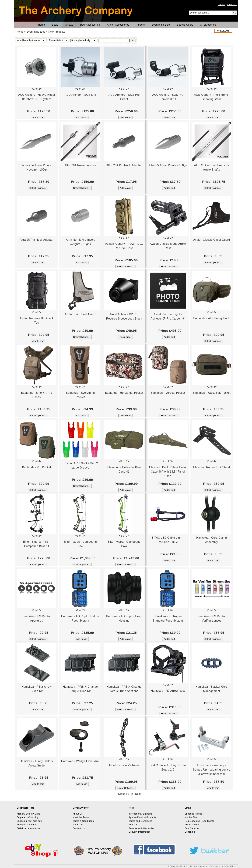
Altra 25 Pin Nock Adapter (36, 240)
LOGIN (221, 4)
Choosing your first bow (29, 821)
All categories (208, 25)
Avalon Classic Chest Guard (212, 240)
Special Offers (185, 25)
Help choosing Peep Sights (199, 821)
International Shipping (141, 814)
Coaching (190, 832)
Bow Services (192, 828)
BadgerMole (230, 866)
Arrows (69, 25)
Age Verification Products (142, 817)
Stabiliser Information (28, 828)
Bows (55, 25)
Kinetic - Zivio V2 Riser (124, 765)
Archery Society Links (28, 814)
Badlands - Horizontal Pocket (124, 393)
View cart (232, 4)
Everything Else (161, 25)
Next (138, 794)
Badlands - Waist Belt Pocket (212, 393)
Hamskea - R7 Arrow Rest (168, 691)
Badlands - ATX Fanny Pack (212, 318)
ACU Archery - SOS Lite (80, 95)
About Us (78, 814)
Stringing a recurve (27, 825)
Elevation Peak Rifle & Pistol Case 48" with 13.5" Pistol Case (168, 472)
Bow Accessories (90, 25)
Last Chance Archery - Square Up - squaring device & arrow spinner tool (212, 770)
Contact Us (79, 828)
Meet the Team (81, 817)
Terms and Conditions (140, 821)
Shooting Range (193, 814)
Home (42, 25)
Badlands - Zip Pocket (37, 467)
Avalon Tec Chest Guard (80, 314)
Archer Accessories (118, 25)
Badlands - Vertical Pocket (168, 393)
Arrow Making (192, 825)
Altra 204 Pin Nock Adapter (124, 165)
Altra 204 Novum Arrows (80, 165)
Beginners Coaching (28, 817)
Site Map (133, 825)
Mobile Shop (191, 817)
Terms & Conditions (83, 821)
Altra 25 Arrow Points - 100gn (168, 165)
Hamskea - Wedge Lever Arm (80, 761)
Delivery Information (140, 832)
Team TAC (78, 825)
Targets (140, 25)
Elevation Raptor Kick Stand (212, 467)
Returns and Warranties (141, 828)
